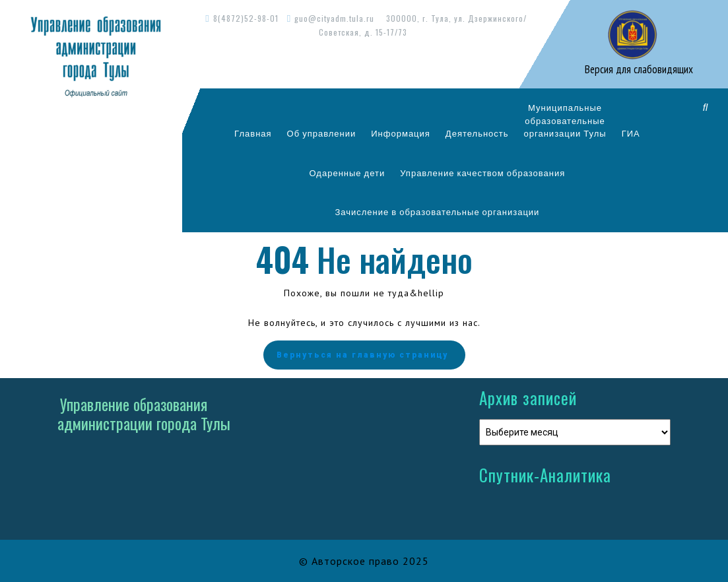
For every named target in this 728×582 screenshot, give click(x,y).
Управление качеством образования (482, 173)
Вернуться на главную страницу (364, 355)
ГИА (631, 133)
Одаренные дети (347, 173)
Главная (253, 133)
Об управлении (322, 133)
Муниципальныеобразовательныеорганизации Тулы (565, 120)
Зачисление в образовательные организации (437, 212)
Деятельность (477, 133)
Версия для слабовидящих (638, 69)
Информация (401, 133)
